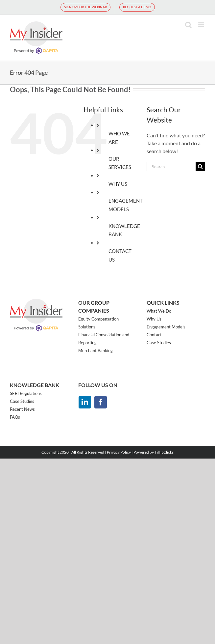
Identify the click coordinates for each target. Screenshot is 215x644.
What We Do (159, 311)
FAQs (15, 417)
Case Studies (159, 343)
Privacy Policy (119, 452)
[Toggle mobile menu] (202, 25)
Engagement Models (166, 327)
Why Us (154, 319)
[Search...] (171, 167)
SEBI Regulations (26, 393)
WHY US (118, 184)
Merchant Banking (96, 350)
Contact (154, 335)
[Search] (200, 167)
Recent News (22, 409)
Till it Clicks (164, 452)
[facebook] (101, 402)
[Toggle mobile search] (188, 25)
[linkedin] (85, 402)
